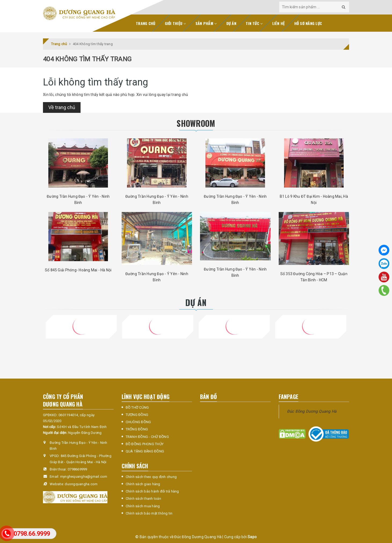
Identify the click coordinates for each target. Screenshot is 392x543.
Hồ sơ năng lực (308, 23)
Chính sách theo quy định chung (151, 477)
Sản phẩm (206, 23)
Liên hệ (279, 23)
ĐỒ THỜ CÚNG (137, 407)
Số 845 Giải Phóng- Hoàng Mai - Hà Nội (78, 270)
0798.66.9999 (32, 534)
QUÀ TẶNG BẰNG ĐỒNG (145, 451)
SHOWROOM (196, 123)
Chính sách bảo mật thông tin (149, 513)
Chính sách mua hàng (143, 506)
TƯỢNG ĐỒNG (137, 415)
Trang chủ (146, 23)
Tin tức (254, 23)
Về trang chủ (62, 107)
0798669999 (77, 469)
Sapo (252, 537)
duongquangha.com (81, 484)
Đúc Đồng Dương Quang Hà (312, 411)
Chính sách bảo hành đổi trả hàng (152, 491)
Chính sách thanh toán (143, 499)
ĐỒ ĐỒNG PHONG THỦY (145, 444)
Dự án (231, 23)
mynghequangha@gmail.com (84, 477)
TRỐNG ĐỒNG (137, 429)
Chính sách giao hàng (143, 484)
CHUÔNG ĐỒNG (138, 422)
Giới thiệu (175, 23)
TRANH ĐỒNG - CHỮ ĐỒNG (147, 437)
